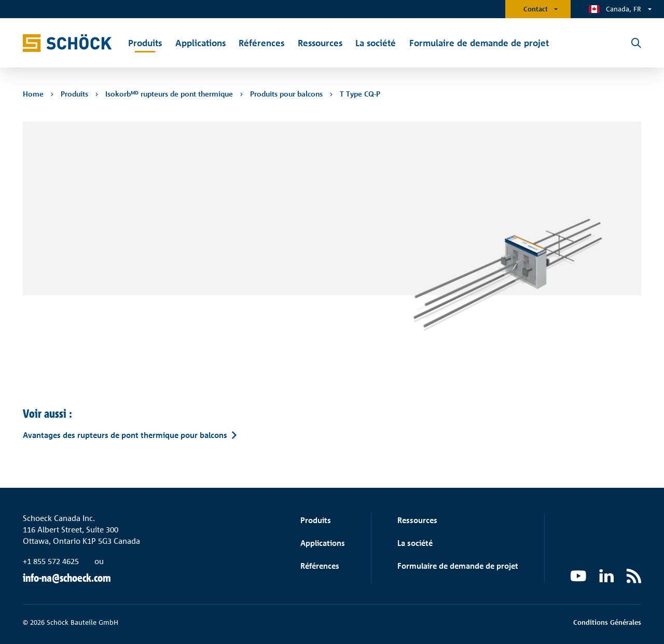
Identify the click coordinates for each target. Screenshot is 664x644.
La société (415, 543)
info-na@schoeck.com (67, 578)
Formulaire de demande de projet (458, 566)
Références (320, 566)
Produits (316, 520)
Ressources (417, 520)
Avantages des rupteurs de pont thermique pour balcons (125, 435)
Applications (323, 543)
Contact (536, 9)
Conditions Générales (607, 622)
